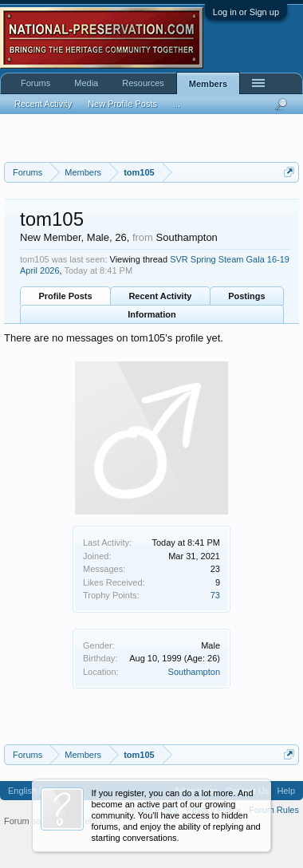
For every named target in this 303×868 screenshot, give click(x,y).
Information (152, 314)
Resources (143, 83)
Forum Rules (274, 810)
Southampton (194, 672)
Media (86, 83)
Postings (246, 296)
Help (286, 791)
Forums (35, 83)
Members (208, 84)
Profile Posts (65, 296)
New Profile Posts (122, 104)
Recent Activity (160, 296)
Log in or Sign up (246, 12)
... (177, 104)
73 (215, 595)
